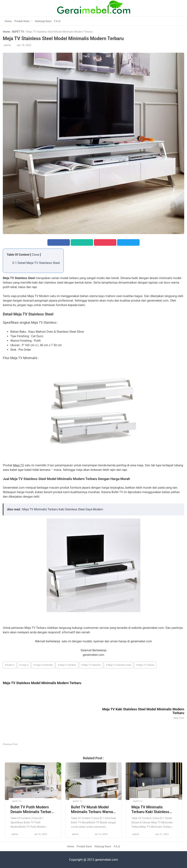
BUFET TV (18, 32)
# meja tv (24, 665)
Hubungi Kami (43, 21)
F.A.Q (57, 21)
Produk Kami (22, 21)
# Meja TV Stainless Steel (119, 665)
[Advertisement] (48, 716)
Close (35, 255)
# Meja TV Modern (67, 665)
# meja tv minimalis (43, 665)
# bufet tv (10, 665)
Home (8, 21)
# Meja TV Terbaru (145, 665)
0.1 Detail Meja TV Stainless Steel (36, 263)
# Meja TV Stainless (91, 665)
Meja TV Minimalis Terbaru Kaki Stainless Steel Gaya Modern (63, 509)
